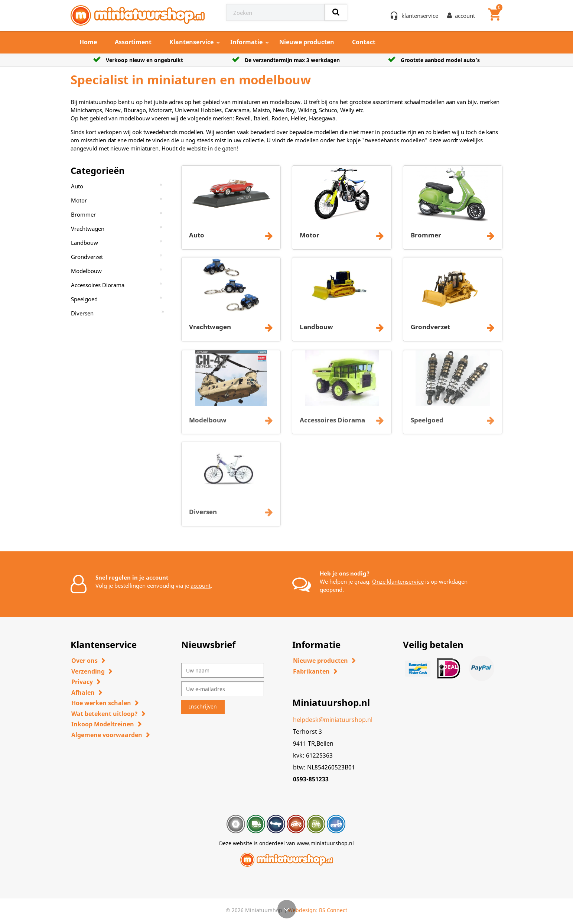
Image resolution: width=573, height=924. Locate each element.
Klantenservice (191, 42)
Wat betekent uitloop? (105, 714)
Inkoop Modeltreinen (103, 724)
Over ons (84, 661)
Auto (77, 186)
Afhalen (83, 693)
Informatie (246, 42)
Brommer (83, 214)
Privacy (82, 682)
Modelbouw (86, 271)
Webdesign (302, 910)
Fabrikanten (311, 671)
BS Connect (333, 910)
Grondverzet (87, 257)
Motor (79, 200)
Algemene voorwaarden (107, 735)
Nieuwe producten (307, 42)
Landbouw (84, 243)
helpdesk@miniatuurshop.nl (333, 720)
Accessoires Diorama (98, 285)
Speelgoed (84, 299)
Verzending (88, 671)
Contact (364, 42)
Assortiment (133, 42)
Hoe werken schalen (101, 703)
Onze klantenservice (398, 581)
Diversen (82, 313)
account (201, 586)
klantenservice (420, 16)
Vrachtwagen (88, 228)
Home (88, 42)
